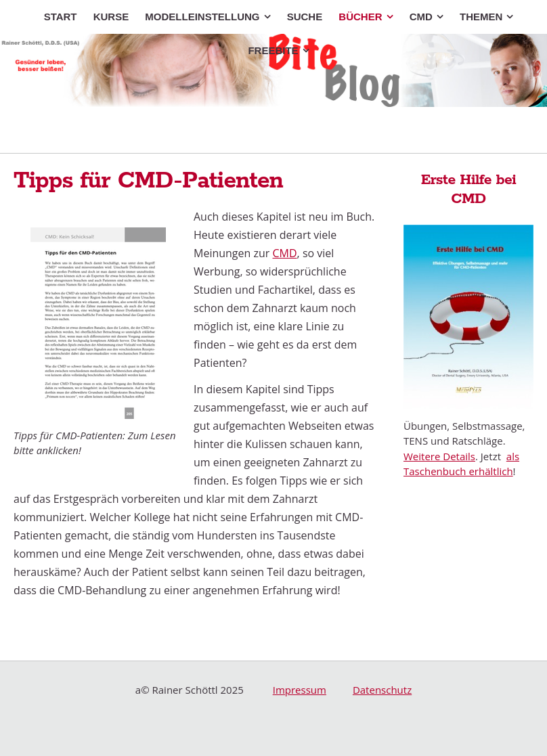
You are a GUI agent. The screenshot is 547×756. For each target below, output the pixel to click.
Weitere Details (439, 456)
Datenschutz (382, 690)
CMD (285, 253)
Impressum (300, 690)
